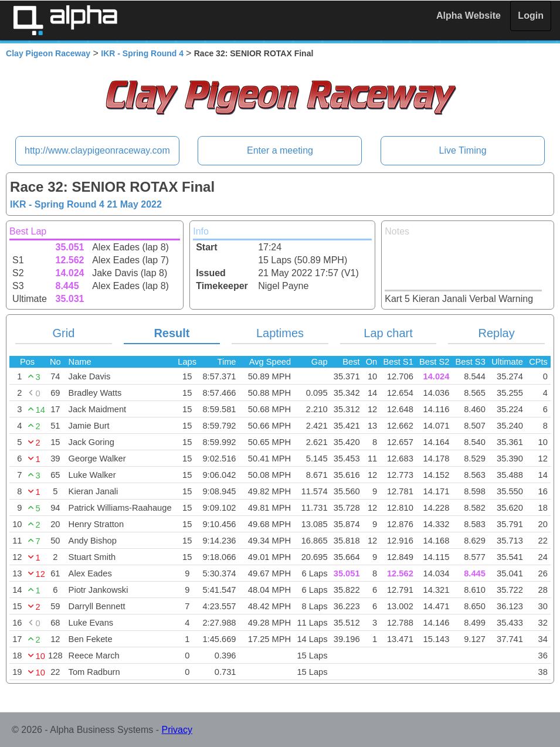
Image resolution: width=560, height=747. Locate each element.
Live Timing (463, 150)
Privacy (177, 730)
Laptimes (280, 333)
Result (172, 333)
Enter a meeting (280, 150)
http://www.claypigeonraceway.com (97, 150)
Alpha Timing (65, 20)
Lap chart (388, 333)
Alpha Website (469, 16)
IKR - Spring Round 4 (143, 53)
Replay (496, 333)
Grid (63, 333)
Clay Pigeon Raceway (48, 53)
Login (531, 16)
